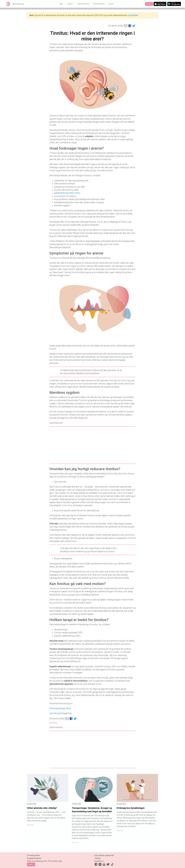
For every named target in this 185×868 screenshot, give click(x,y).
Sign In (111, 4)
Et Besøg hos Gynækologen (131, 808)
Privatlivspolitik (33, 855)
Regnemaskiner (83, 4)
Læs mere (30, 825)
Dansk (148, 4)
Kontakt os (99, 861)
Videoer (98, 858)
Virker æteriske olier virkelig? (42, 808)
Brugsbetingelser (34, 858)
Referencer (53, 723)
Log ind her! (133, 15)
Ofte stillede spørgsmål (104, 855)
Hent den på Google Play (61, 713)
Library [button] (70, 4)
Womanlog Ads (99, 4)
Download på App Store (60, 708)
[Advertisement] (92, 445)
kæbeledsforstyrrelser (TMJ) (67, 193)
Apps (61, 4)
